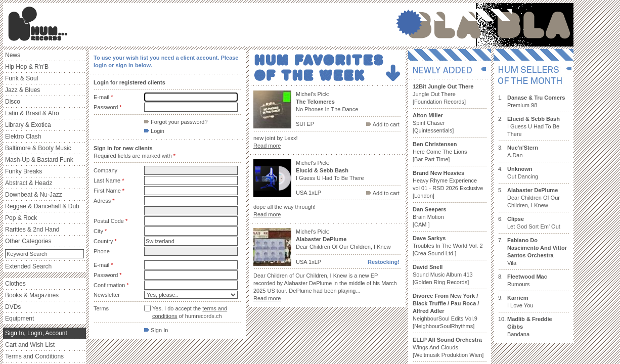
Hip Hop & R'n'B (27, 67)
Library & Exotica (28, 125)
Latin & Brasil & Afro (32, 113)
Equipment (19, 318)
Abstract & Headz (29, 183)
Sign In (156, 330)
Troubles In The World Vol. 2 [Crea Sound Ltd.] (448, 246)
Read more (267, 146)
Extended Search (28, 266)
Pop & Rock (21, 218)
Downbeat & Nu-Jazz (34, 195)
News (13, 55)
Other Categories (28, 241)
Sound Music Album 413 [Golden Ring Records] (443, 275)
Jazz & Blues (23, 90)
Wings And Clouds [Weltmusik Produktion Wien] (448, 347)
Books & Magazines (32, 295)
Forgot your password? (176, 122)
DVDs (13, 307)
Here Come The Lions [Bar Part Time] (440, 152)
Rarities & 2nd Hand (32, 230)
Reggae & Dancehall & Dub (42, 206)
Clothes (15, 284)
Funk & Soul (21, 78)
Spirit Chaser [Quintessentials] (433, 123)
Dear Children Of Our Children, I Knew (534, 198)
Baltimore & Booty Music (38, 148)
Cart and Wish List (30, 345)
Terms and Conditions (34, 356)
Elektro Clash (23, 136)
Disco (13, 102)
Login (154, 131)
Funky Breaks (24, 171)
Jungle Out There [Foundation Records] (443, 94)
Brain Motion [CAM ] (430, 217)
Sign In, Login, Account (36, 333)
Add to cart (383, 124)
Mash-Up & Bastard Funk (39, 160)
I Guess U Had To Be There (534, 126)
